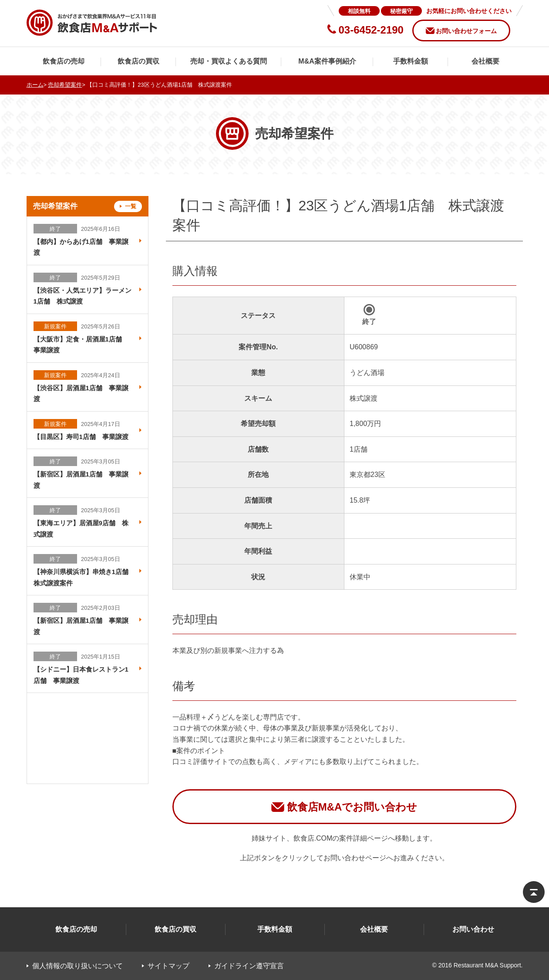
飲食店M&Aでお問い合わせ (352, 807)
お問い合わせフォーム (466, 31)
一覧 (131, 206)
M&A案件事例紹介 (327, 61)
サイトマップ (168, 966)
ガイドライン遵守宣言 (249, 966)
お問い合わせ (473, 929)
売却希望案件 (65, 85)
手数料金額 (411, 61)
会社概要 (485, 61)
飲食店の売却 (64, 61)
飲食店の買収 (138, 61)
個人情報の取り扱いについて (77, 966)
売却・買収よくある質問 (229, 61)
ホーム (35, 85)
